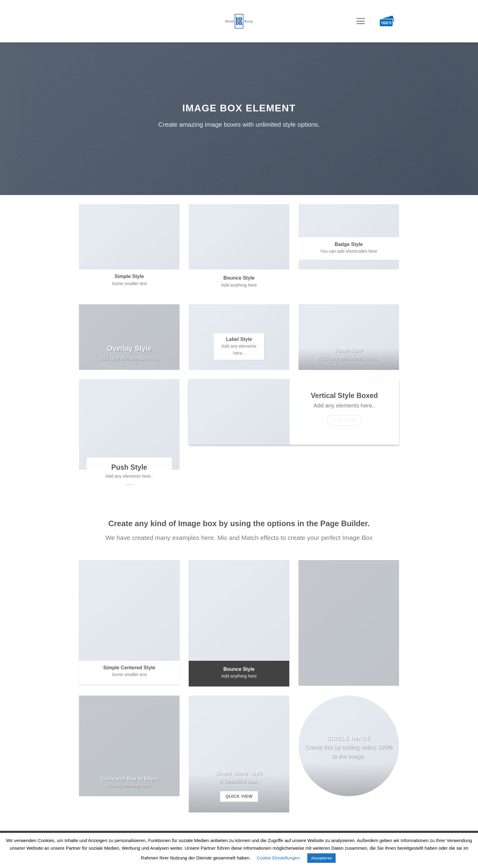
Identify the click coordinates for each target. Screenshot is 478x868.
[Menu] (360, 12)
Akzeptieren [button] (321, 858)
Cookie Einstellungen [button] (278, 858)
